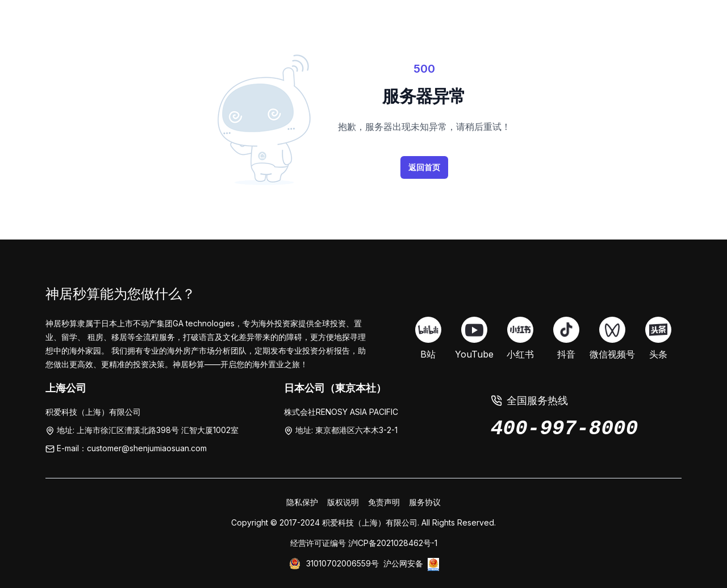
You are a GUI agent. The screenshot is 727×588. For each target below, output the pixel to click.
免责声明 (384, 502)
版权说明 (343, 502)
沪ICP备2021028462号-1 (393, 543)
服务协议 (425, 502)
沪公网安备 (403, 563)
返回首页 (424, 167)
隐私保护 (302, 502)
